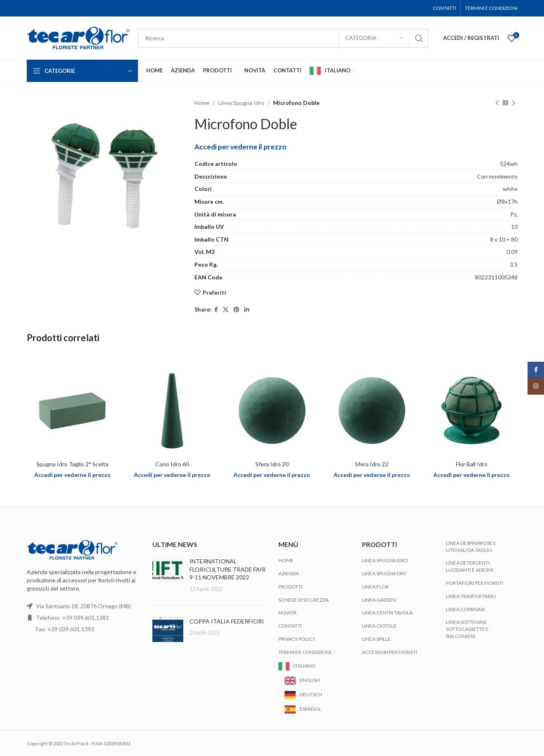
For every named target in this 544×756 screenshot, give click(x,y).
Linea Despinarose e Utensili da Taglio (471, 547)
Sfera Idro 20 (272, 464)
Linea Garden (379, 600)
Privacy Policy (297, 639)
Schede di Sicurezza (304, 600)
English (310, 680)
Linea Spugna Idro (241, 103)
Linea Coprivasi (465, 609)
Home (202, 103)
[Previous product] (497, 103)
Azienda (289, 573)
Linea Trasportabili (471, 596)
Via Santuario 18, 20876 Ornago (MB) (83, 606)
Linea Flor (375, 587)
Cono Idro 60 (172, 464)
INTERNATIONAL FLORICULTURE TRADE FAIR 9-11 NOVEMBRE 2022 (228, 569)
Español (311, 709)
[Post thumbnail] (168, 575)
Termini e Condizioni (305, 652)
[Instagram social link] (536, 386)
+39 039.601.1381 (86, 618)
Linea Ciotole (379, 626)
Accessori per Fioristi (390, 652)
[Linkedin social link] (247, 310)
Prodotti (290, 587)
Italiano (305, 666)
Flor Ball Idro (472, 464)
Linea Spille (376, 639)
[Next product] (514, 103)
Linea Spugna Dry (384, 573)
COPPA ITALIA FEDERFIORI (227, 621)
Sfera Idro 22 (372, 464)
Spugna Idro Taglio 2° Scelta (72, 464)
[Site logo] (78, 37)
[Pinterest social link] (236, 310)
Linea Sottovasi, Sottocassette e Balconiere (467, 629)
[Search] (283, 38)
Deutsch (311, 694)
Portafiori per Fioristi (475, 583)
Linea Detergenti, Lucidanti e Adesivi (470, 566)
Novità (287, 613)
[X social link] (226, 310)
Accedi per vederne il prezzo (240, 147)
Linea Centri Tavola (387, 613)
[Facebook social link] (216, 310)
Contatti (290, 626)
